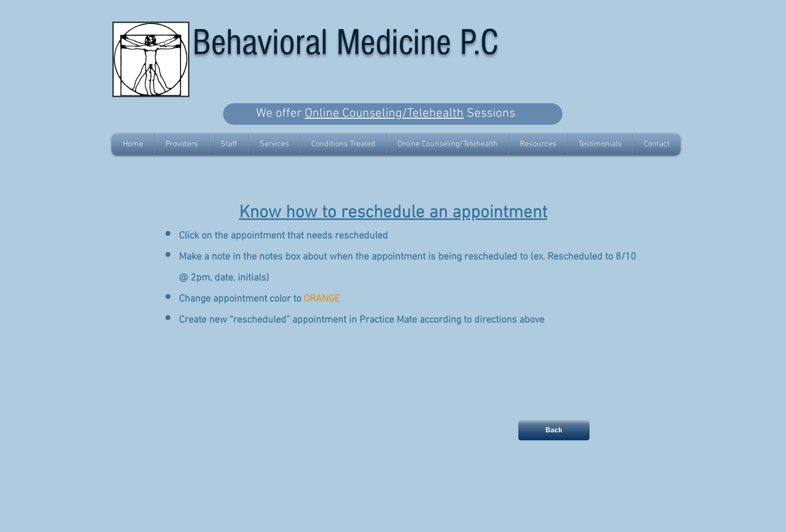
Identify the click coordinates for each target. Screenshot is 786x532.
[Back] (554, 430)
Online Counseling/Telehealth (384, 114)
